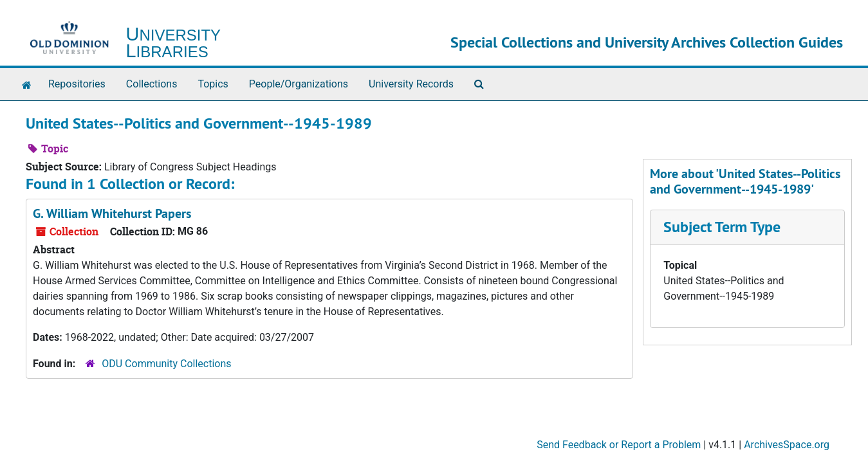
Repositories (77, 84)
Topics (213, 84)
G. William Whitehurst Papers (112, 213)
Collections (152, 84)
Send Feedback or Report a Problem (619, 445)
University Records (411, 84)
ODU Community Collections (166, 364)
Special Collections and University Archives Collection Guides (647, 42)
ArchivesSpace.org (787, 445)
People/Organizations (299, 84)
